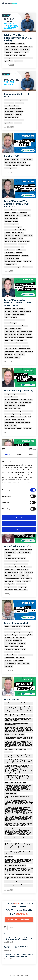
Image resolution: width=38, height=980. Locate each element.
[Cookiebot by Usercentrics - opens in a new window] (27, 449)
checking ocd (15, 159)
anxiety (7, 159)
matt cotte (29, 337)
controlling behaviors (24, 553)
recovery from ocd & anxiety (13, 58)
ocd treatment (21, 250)
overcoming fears (26, 578)
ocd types (22, 55)
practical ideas (9, 581)
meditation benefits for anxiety (14, 238)
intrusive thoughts (10, 162)
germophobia (9, 752)
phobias (17, 652)
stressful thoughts (10, 663)
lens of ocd (18, 114)
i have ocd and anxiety (26, 47)
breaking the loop (25, 312)
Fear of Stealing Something (19, 390)
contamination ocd (26, 159)
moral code (23, 417)
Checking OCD (12, 156)
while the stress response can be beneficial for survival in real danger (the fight (18, 882)
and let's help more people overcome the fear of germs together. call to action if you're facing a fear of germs (18, 720)
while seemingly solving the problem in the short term (19, 878)
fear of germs (9, 749)
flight (29, 749)
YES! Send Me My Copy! (19, 920)
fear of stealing (27, 411)
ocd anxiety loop (10, 250)
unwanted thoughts (11, 264)
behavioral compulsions (24, 215)
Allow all (19, 518)
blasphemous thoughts (11, 312)
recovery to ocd (28, 58)
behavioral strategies (11, 397)
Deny (19, 530)
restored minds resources (12, 256)
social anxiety (20, 658)
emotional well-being (11, 561)
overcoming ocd (10, 253)
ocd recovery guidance (21, 52)
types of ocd (18, 61)
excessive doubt (24, 561)
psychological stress (18, 420)
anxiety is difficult (10, 44)
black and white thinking (12, 400)
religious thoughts (24, 349)
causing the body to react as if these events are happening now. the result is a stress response (19, 738)
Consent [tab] (7, 454)
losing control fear (10, 643)
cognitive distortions (11, 403)
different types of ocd (11, 47)
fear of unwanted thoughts (13, 109)
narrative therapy (19, 575)
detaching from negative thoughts (15, 558)
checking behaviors (10, 553)
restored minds (9, 352)
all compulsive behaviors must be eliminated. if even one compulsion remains (18, 715)
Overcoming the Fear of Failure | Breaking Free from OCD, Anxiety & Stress (18, 955)
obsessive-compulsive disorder (14, 343)
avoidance (8, 309)
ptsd (20, 655)
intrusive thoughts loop (24, 334)
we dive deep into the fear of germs (15, 866)
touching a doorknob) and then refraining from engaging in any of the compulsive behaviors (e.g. (18, 853)
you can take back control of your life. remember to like (16, 885)
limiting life (8, 641)
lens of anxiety (9, 114)
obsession (8, 165)
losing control (17, 641)
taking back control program (13, 261)
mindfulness (8, 575)
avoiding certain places (18, 734)
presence (18, 581)
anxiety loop (20, 44)
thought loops (22, 587)
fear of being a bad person (12, 408)
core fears (8, 555)
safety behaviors (10, 658)
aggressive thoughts (11, 210)
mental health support (11, 417)
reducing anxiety (10, 584)
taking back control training (13, 428)
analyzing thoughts (24, 210)
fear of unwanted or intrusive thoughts (16, 326)
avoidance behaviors (26, 550)
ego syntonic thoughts (11, 221)
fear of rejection (26, 567)
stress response (18, 661)
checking (7, 314)
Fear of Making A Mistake (18, 546)
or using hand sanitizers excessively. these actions (17, 797)
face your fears (9, 103)
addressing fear (9, 100)
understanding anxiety (21, 590)
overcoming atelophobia (12, 578)
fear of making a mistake (12, 567)
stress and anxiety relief (12, 258)
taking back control (11, 587)
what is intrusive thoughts (12, 357)
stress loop (8, 661)
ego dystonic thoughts (11, 218)
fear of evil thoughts (11, 323)
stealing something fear (23, 423)
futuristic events (10, 638)
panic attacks (9, 652)
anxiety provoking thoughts (19, 213)
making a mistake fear (11, 573)
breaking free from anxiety (12, 629)
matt (21, 573)
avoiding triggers (10, 215)
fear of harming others (12, 224)
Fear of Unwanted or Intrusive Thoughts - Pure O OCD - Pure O (19, 303)
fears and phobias (10, 570)
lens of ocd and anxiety (12, 117)
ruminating (25, 256)
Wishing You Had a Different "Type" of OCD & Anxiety (18, 38)
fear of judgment (22, 564)
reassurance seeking (11, 349)
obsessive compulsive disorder (21, 165)
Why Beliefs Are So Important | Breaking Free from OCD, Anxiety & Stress (18, 939)
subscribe (8, 841)
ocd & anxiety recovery (11, 49)
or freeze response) (11, 794)
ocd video (18, 346)
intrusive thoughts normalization (14, 337)
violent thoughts (28, 267)
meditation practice (24, 241)
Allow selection (19, 524)
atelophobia (14, 550)
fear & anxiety (20, 103)
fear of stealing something (13, 414)
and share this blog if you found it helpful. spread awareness (17, 724)
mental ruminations (21, 340)
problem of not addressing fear (14, 120)
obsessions (18, 783)
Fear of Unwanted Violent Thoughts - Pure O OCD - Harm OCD (18, 204)
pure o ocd (19, 253)
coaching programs (27, 400)
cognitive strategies (25, 403)
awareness (27, 626)
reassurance (26, 581)
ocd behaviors (9, 346)
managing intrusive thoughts (24, 236)
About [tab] (31, 454)
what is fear (18, 123)
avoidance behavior (16, 626)
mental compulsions (11, 244)
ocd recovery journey (11, 55)
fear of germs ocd (20, 749)
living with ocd (9, 236)
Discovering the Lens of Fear (17, 95)
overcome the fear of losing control (15, 649)
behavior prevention (18, 309)
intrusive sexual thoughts (24, 332)
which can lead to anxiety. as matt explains (17, 874)
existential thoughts (11, 317)
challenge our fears (22, 100)
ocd (6, 168)
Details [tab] (19, 454)
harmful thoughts (10, 332)
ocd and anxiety (25, 49)
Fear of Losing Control (16, 623)
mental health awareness (12, 247)
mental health (21, 162)
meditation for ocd (10, 241)
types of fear (9, 61)
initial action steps (22, 570)
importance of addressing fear (14, 112)
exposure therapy (10, 564)
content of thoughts (11, 632)
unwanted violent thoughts (13, 267)
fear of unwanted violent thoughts (15, 230)
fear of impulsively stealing (13, 411)
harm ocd (8, 233)
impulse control (21, 638)
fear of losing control (26, 635)
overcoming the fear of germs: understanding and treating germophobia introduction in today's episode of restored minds (18, 824)
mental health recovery (12, 646)
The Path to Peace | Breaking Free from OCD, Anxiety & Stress (18, 947)
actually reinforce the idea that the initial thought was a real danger (17, 703)
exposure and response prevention (15, 320)
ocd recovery (9, 52)
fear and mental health (11, 106)
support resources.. (10, 425)
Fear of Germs (11, 699)
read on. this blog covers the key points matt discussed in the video (18, 838)
